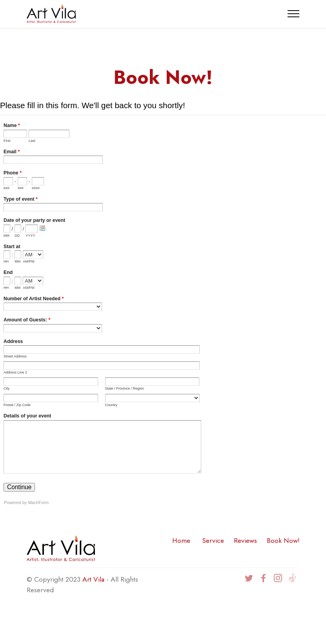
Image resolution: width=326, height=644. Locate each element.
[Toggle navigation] (294, 14)
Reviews (245, 541)
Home (181, 541)
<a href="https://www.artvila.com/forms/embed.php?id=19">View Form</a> (163, 306)
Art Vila (93, 579)
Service (213, 541)
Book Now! (283, 541)
